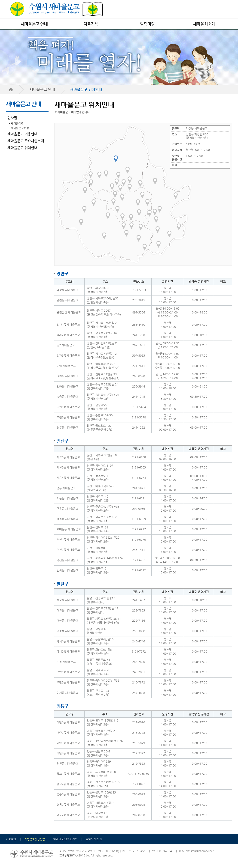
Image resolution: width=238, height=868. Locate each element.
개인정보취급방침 (35, 839)
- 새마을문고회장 (19, 128)
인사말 (12, 118)
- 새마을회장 (16, 124)
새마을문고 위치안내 (22, 148)
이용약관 (11, 839)
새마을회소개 (204, 24)
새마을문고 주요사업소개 (26, 141)
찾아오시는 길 (94, 839)
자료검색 (91, 24)
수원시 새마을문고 (57, 9)
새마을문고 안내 (34, 24)
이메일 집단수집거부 (65, 839)
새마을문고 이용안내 (22, 134)
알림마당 (147, 24)
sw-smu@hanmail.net (200, 851)
